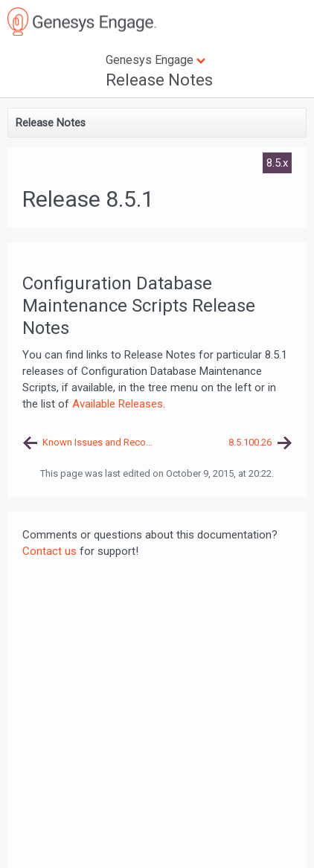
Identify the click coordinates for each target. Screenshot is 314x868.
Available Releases (118, 404)
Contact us (49, 551)
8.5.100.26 (250, 442)
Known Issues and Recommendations (100, 442)
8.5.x (277, 163)
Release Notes (159, 80)
